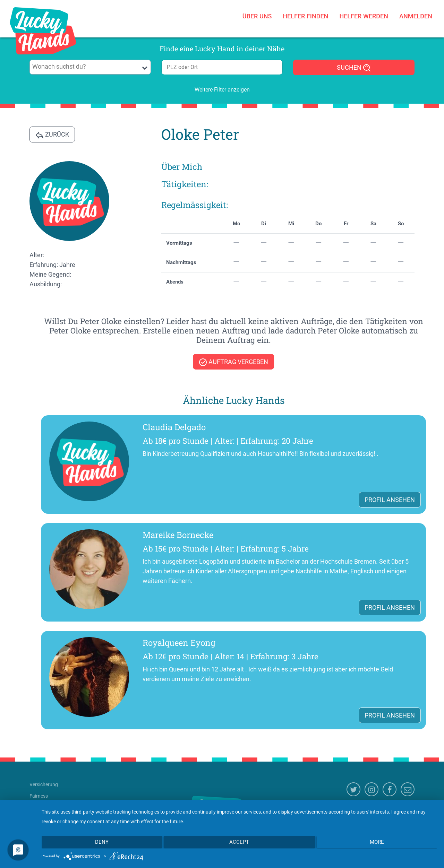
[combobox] (90, 67)
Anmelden (416, 16)
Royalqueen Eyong (373, 643)
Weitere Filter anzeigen (222, 90)
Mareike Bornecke (372, 535)
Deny (100, 843)
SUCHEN (354, 68)
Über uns (257, 16)
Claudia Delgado (368, 427)
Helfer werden (364, 16)
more (378, 843)
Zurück (52, 135)
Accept (239, 843)
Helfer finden (305, 16)
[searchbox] (90, 67)
